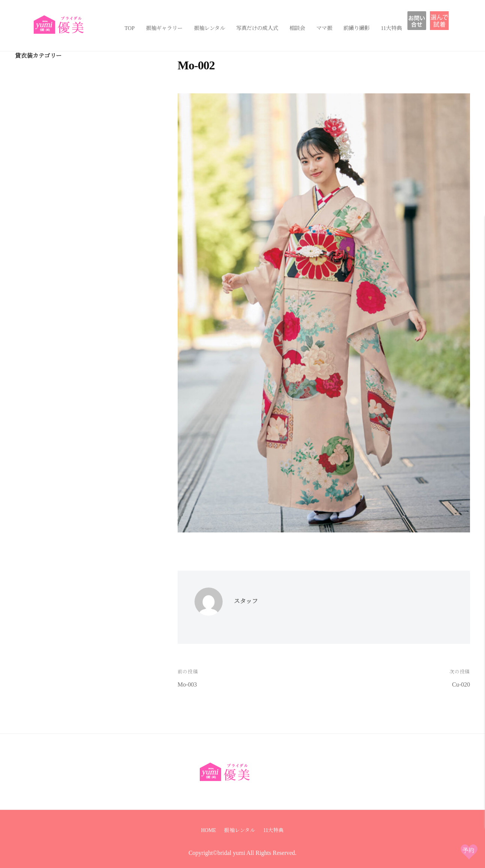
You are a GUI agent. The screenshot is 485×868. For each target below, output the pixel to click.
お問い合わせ (422, 21)
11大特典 (391, 28)
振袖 (442, 21)
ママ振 (324, 28)
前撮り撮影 (356, 28)
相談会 (297, 28)
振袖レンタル (209, 28)
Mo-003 (187, 684)
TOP (129, 28)
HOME (209, 830)
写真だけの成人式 (257, 28)
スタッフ (246, 601)
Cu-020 (461, 684)
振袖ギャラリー (164, 28)
